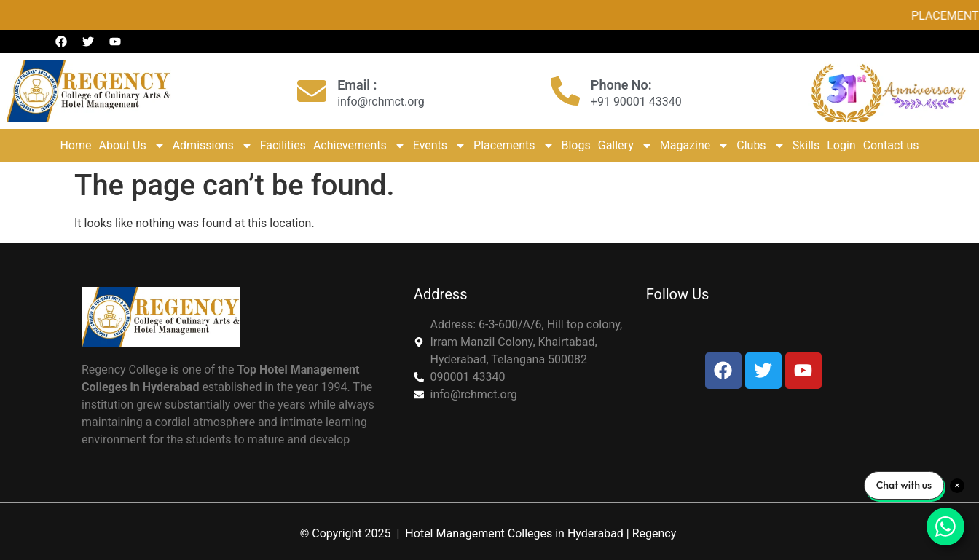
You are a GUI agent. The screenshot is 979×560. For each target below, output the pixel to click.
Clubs (760, 146)
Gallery (625, 146)
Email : (357, 85)
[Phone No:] (565, 91)
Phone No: (621, 85)
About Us (131, 146)
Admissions (213, 146)
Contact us (891, 145)
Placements (514, 146)
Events (440, 146)
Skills (806, 145)
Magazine (695, 146)
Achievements (359, 146)
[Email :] (312, 91)
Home (75, 145)
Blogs (576, 145)
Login (841, 145)
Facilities (283, 145)
